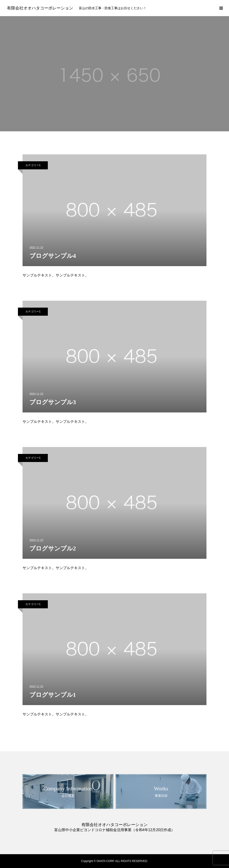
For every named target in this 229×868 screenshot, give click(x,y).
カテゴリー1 (33, 165)
